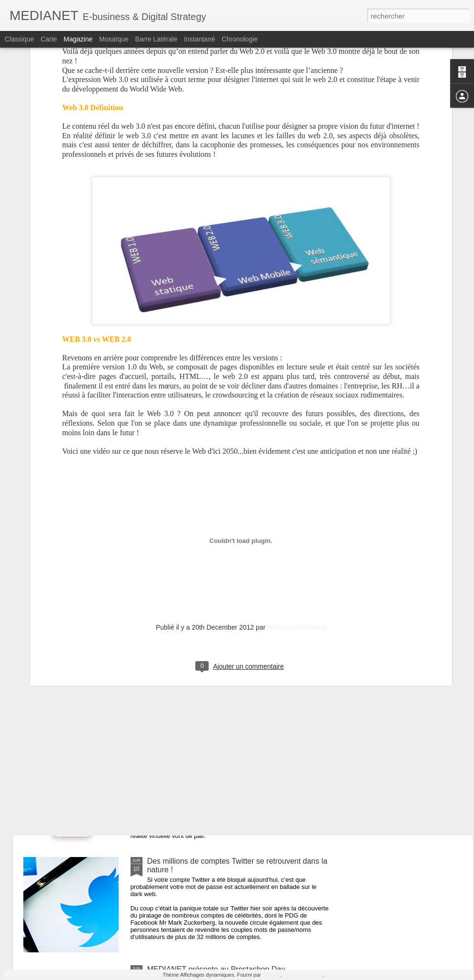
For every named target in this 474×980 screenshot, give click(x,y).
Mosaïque (114, 39)
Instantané (199, 39)
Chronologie (240, 39)
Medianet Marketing (297, 487)
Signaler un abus (303, 975)
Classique (19, 39)
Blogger (271, 975)
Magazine (78, 39)
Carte (49, 39)
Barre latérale (156, 39)
